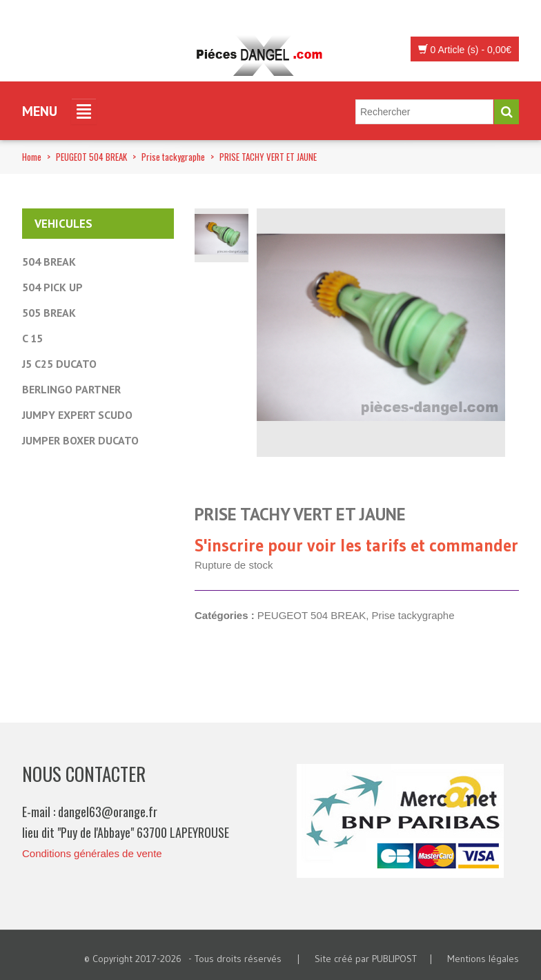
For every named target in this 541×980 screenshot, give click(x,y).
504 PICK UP (52, 287)
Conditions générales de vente (92, 853)
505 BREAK (49, 313)
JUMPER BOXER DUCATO (80, 440)
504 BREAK (49, 262)
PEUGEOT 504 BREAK (91, 157)
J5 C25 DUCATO (59, 364)
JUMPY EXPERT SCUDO (77, 415)
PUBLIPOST (394, 959)
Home (32, 157)
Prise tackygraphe (173, 157)
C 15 (32, 338)
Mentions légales (483, 959)
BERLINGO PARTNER (71, 389)
